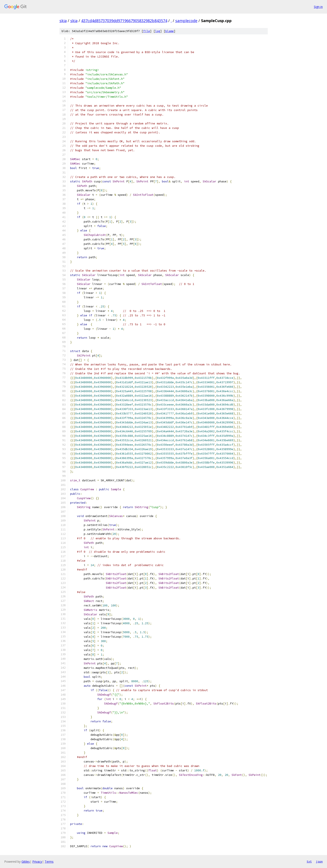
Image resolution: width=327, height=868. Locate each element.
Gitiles (26, 862)
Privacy (37, 862)
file (147, 31)
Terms (49, 862)
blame (170, 31)
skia (63, 21)
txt (309, 861)
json (319, 861)
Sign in (318, 7)
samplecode (186, 21)
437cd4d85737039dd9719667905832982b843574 (124, 21)
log (158, 31)
